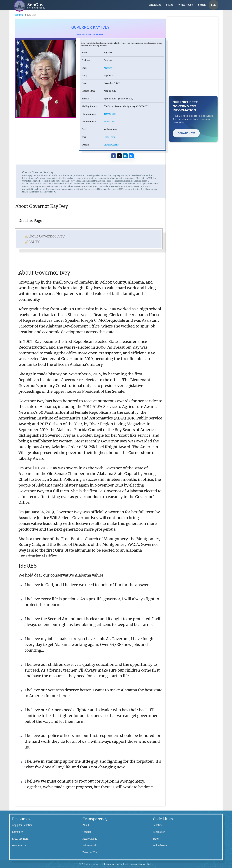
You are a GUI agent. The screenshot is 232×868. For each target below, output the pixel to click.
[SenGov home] (29, 6)
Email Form (109, 137)
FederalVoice (160, 846)
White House (185, 5)
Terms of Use (90, 852)
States (156, 839)
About (86, 825)
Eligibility (17, 832)
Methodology (90, 839)
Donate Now (186, 133)
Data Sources (19, 846)
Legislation (159, 832)
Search (202, 5)
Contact (87, 832)
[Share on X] (119, 156)
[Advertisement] (194, 36)
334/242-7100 (110, 114)
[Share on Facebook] (113, 156)
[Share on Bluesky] (131, 156)
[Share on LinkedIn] (125, 156)
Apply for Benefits (22, 825)
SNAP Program (20, 839)
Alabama (19, 15)
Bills (214, 5)
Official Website (111, 145)
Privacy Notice (90, 846)
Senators (158, 825)
